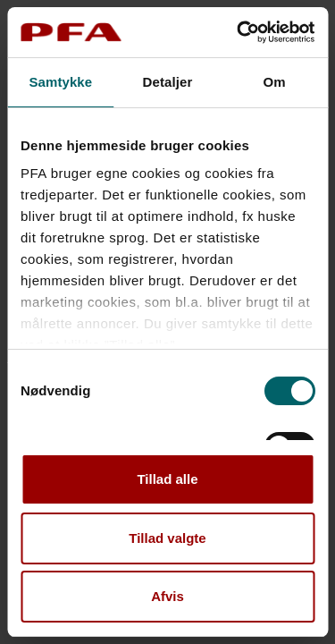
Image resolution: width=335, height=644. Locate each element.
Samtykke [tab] (60, 82)
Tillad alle (167, 479)
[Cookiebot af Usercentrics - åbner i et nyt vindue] (239, 32)
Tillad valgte (167, 538)
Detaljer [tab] (168, 82)
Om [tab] (275, 82)
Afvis (167, 596)
